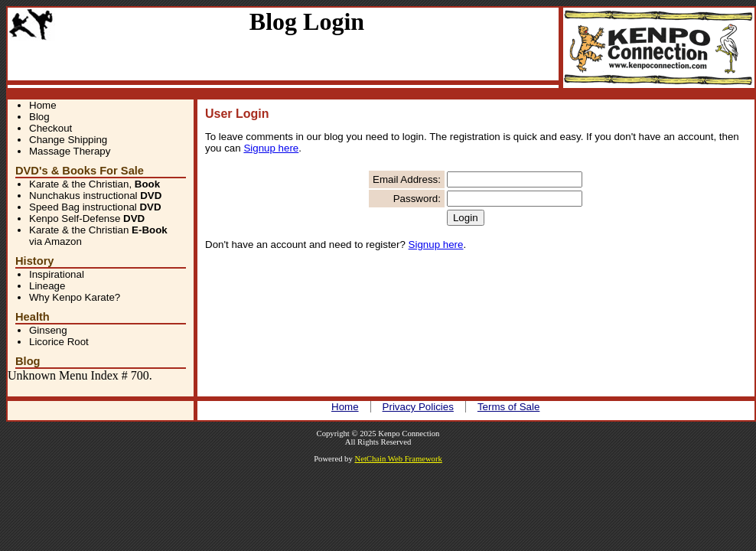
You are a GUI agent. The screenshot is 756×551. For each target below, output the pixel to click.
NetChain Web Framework (398, 459)
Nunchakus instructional (95, 196)
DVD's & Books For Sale (80, 171)
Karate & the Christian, (94, 184)
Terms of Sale (508, 407)
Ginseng (48, 330)
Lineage (47, 286)
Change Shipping (68, 140)
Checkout (51, 128)
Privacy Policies (418, 407)
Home (43, 105)
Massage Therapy (70, 151)
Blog (39, 117)
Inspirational (57, 274)
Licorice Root (59, 342)
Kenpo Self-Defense (87, 218)
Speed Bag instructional (95, 207)
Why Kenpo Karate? (75, 297)
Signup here (271, 148)
